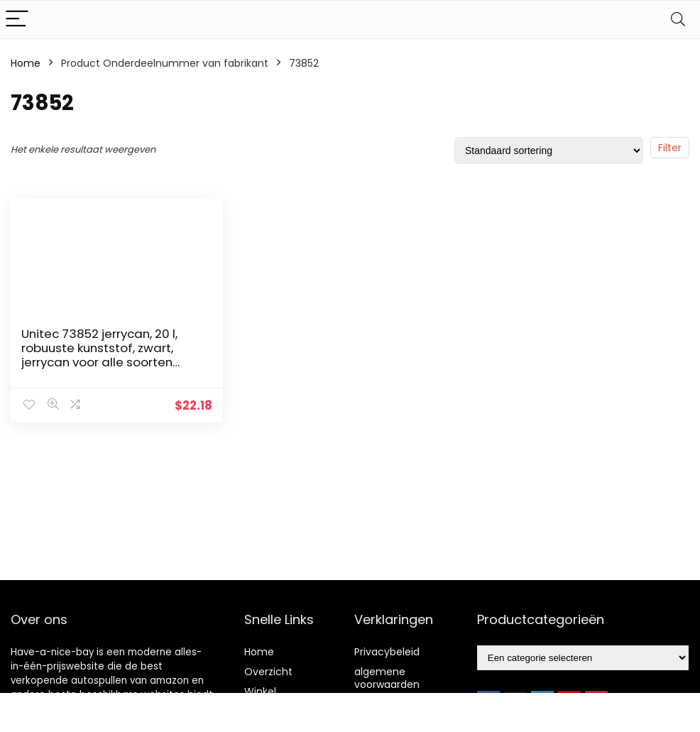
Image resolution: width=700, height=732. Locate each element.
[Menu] (17, 20)
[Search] (678, 20)
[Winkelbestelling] (549, 151)
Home (26, 63)
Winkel (260, 692)
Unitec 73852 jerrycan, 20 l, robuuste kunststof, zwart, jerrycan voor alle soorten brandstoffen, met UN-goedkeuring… (99, 362)
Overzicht (268, 672)
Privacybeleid (387, 652)
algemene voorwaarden (387, 678)
